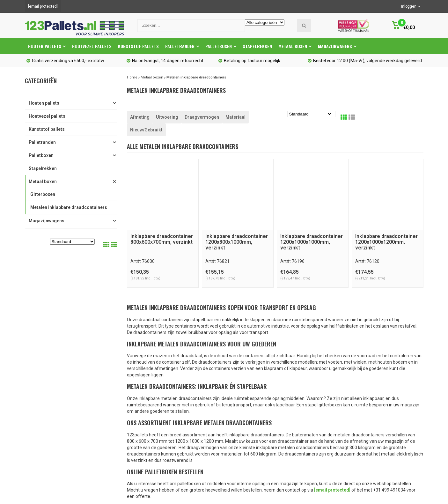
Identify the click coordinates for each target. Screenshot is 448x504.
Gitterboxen (43, 194)
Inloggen (411, 6)
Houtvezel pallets (92, 46)
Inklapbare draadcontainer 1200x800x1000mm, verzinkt (237, 242)
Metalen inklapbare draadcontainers (69, 207)
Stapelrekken (257, 46)
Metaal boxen (295, 46)
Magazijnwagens (337, 46)
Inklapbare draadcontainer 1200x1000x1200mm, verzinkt (386, 242)
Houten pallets (47, 46)
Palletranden (182, 46)
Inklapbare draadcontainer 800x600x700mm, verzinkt (162, 239)
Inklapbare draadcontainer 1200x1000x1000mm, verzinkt (312, 242)
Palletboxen (221, 46)
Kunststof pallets (138, 46)
